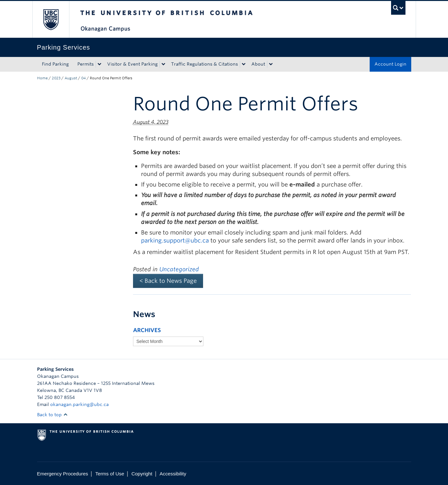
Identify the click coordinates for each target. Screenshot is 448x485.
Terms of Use (110, 474)
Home (42, 78)
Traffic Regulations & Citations (204, 64)
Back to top (52, 415)
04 (83, 78)
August (71, 78)
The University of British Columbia (51, 19)
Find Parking (55, 64)
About (258, 64)
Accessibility (173, 474)
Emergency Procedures (63, 474)
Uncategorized (179, 269)
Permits (86, 64)
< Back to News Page (168, 281)
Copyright (142, 474)
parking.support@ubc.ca (175, 240)
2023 (56, 78)
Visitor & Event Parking (132, 64)
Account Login (390, 64)
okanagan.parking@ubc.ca (79, 404)
